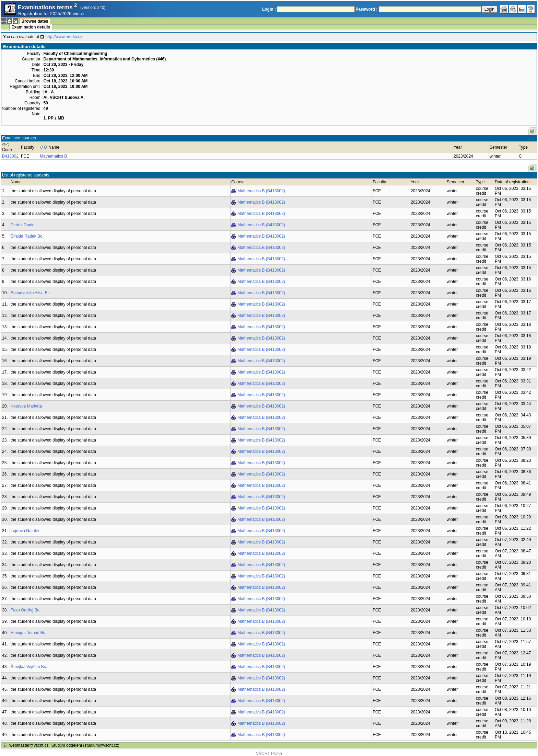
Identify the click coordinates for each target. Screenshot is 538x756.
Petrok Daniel (23, 225)
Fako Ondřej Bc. (26, 610)
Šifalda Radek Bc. (27, 236)
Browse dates (35, 21)
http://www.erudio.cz (64, 37)
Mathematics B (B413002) (261, 191)
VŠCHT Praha (269, 754)
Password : (366, 9)
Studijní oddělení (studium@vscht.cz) (85, 745)
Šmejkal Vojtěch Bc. (29, 667)
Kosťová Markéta (26, 406)
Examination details (31, 27)
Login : (269, 9)
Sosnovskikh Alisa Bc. (31, 293)
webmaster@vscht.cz (29, 745)
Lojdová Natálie (25, 531)
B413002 (10, 156)
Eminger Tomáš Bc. (28, 633)
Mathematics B (53, 156)
